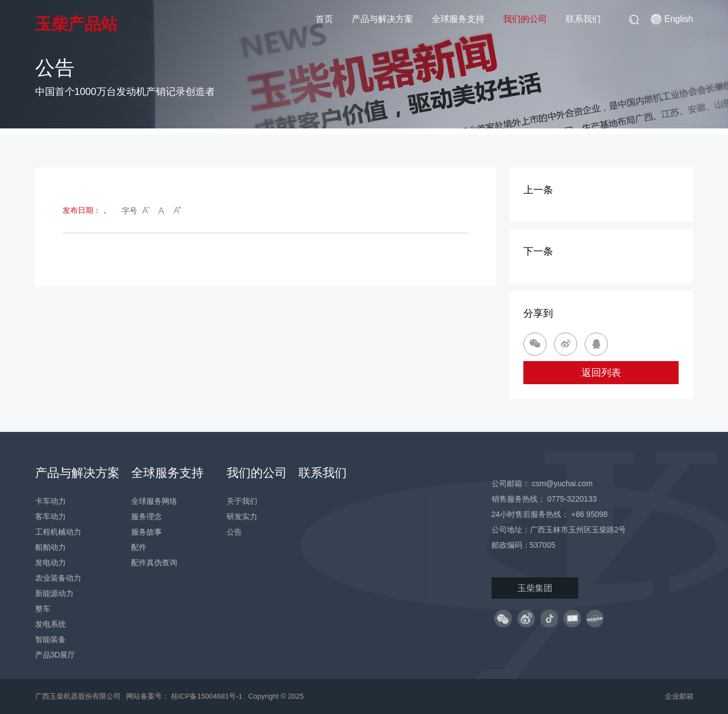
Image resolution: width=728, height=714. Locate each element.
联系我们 (583, 19)
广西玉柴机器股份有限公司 (78, 696)
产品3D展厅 (55, 655)
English (672, 19)
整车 (43, 609)
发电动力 (50, 563)
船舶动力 (50, 547)
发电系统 (50, 624)
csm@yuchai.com (562, 484)
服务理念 (146, 516)
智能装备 (50, 639)
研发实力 (242, 516)
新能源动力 (54, 593)
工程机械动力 (58, 532)
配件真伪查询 (154, 563)
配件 (139, 547)
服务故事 (146, 532)
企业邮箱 (679, 696)
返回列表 (601, 373)
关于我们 (242, 501)
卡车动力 (50, 501)
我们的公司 (525, 19)
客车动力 (50, 516)
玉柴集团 (535, 588)
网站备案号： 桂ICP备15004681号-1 (185, 696)
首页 (324, 19)
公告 (234, 532)
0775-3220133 (572, 499)
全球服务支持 (458, 19)
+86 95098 (589, 514)
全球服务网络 (154, 501)
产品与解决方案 (382, 19)
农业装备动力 (58, 578)
